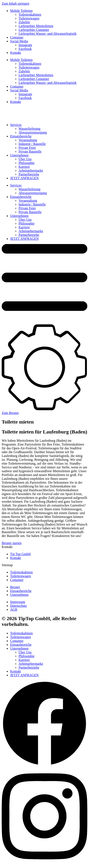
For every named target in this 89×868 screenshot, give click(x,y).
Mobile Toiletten (21, 11)
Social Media (19, 41)
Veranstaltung (28, 140)
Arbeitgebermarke (31, 170)
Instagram (25, 45)
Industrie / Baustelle (32, 144)
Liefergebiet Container (34, 30)
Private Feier (27, 148)
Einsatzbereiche (21, 136)
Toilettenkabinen (30, 14)
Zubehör (24, 22)
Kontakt (16, 53)
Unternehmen (19, 155)
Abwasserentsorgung (33, 132)
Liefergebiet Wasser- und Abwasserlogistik (48, 34)
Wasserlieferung (30, 129)
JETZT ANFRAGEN (24, 178)
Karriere (24, 167)
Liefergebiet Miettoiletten (36, 26)
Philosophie (27, 163)
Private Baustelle (30, 151)
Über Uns (25, 159)
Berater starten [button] (12, 543)
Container (17, 37)
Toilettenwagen (29, 18)
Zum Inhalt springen (16, 3)
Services (16, 125)
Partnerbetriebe (29, 174)
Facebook (25, 49)
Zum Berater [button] (10, 413)
